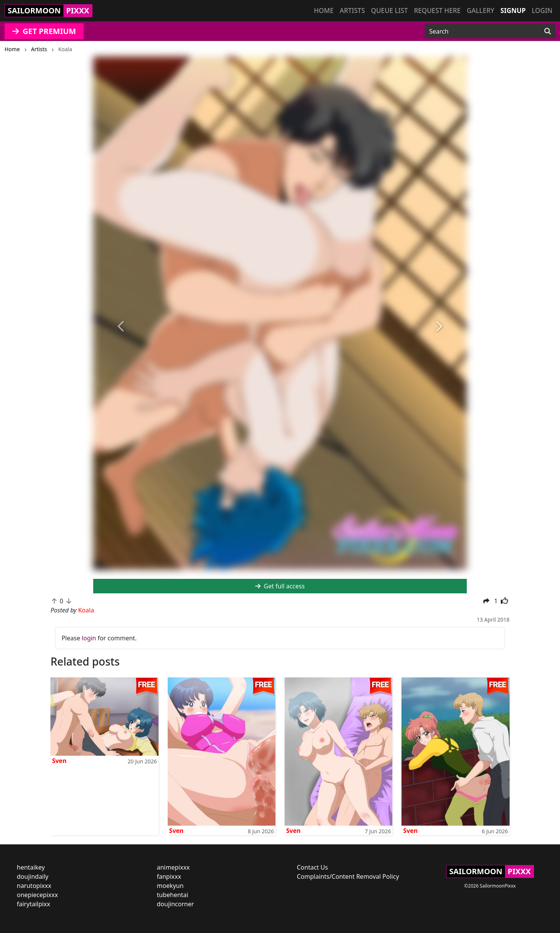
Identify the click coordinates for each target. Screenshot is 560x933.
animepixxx (173, 867)
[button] (121, 326)
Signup (513, 11)
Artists (352, 11)
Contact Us (312, 867)
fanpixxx (169, 876)
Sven (59, 761)
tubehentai (173, 895)
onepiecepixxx (37, 895)
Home (324, 11)
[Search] (548, 31)
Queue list (389, 11)
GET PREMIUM (44, 31)
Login (542, 11)
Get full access (280, 586)
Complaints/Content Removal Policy (348, 876)
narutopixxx (34, 886)
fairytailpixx (33, 904)
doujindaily (33, 876)
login (89, 638)
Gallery (481, 11)
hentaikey (31, 867)
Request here (437, 11)
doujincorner (176, 904)
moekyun (170, 886)
